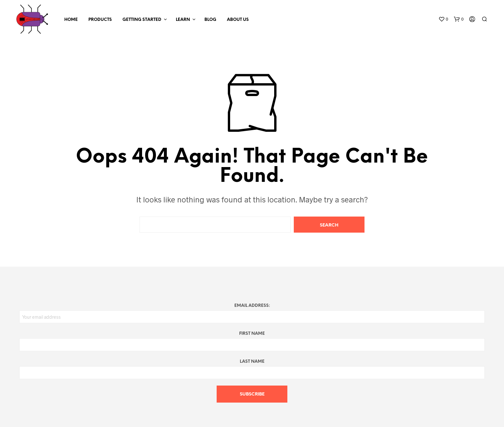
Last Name (252, 362)
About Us (238, 20)
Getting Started (142, 20)
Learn (183, 20)
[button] (443, 19)
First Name (252, 334)
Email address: (252, 306)
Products (100, 20)
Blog (210, 20)
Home (71, 20)
